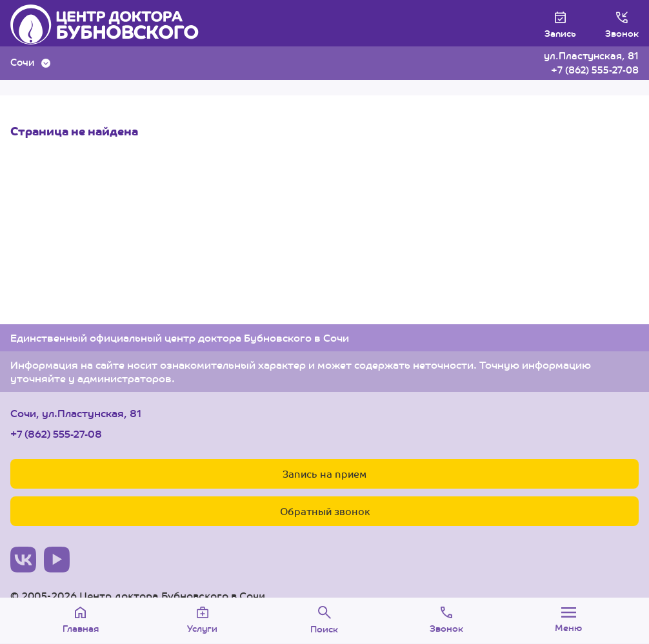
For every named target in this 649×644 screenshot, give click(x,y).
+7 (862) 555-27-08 (595, 69)
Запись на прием (324, 473)
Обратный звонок (325, 511)
